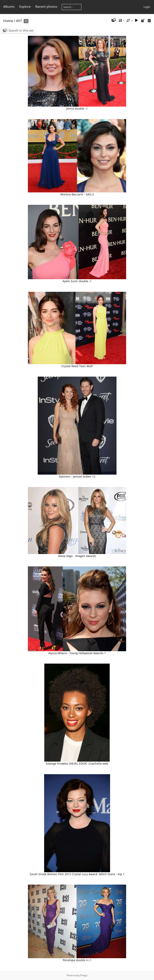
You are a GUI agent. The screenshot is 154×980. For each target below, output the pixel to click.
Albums (9, 7)
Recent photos (46, 7)
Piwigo (84, 975)
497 (19, 21)
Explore (25, 7)
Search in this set (21, 30)
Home (8, 21)
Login (147, 7)
